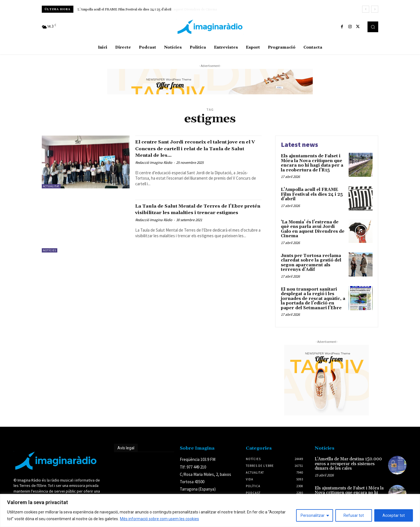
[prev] (366, 9)
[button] (373, 27)
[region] (210, 510)
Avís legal (126, 448)
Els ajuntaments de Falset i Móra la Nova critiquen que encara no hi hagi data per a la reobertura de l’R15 (312, 163)
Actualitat (51, 186)
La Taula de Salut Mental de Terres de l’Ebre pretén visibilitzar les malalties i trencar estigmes (195, 212)
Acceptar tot (394, 515)
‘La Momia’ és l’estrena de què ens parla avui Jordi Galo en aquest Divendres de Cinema (313, 229)
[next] (375, 9)
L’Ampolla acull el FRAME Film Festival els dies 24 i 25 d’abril (124, 9)
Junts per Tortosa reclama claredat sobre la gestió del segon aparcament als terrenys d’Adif (311, 263)
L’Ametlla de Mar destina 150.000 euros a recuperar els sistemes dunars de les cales (348, 464)
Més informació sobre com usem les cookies (159, 519)
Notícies (50, 250)
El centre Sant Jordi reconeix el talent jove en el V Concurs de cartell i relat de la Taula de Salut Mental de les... (196, 148)
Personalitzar (313, 515)
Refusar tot (354, 515)
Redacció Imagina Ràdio (154, 163)
